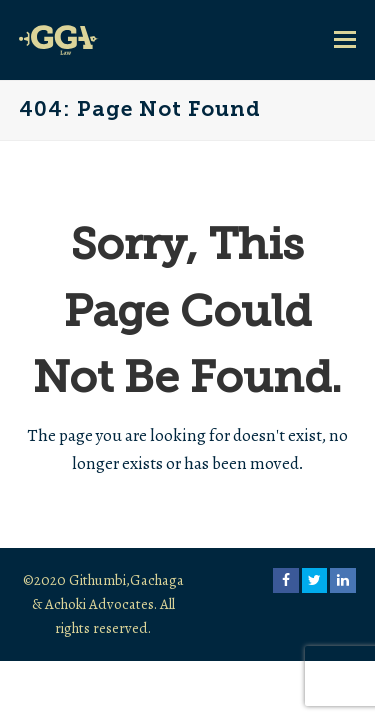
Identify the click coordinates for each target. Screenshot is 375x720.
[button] (345, 40)
